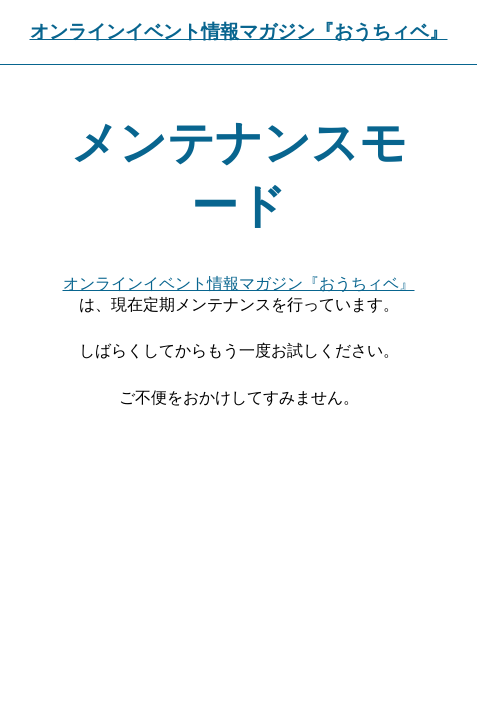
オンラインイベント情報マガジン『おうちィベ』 (239, 31)
